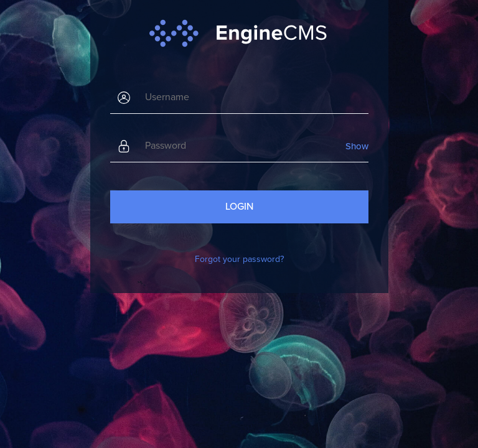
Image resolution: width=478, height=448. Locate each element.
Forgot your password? (239, 259)
